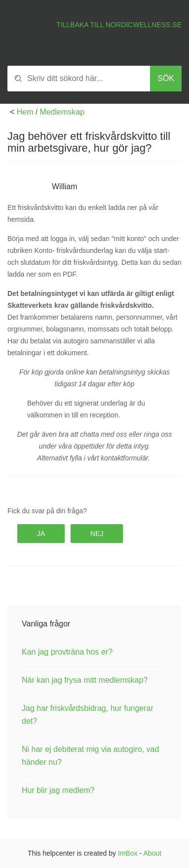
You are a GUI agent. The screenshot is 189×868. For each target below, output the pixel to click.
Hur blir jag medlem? (58, 790)
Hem (25, 112)
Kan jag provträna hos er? (67, 652)
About (152, 853)
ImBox (128, 853)
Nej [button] (97, 534)
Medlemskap (62, 112)
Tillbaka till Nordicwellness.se (119, 25)
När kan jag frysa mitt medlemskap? (85, 680)
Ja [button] (41, 534)
